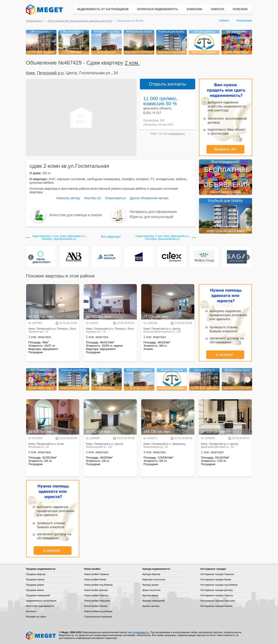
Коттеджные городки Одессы (217, 595)
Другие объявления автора (149, 198)
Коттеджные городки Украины (217, 574)
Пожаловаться (115, 198)
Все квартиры (111, 237)
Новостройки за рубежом (98, 611)
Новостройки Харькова (97, 601)
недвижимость (177, 134)
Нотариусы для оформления (153, 212)
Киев (30, 73)
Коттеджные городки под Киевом (219, 585)
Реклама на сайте (36, 617)
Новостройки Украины (97, 574)
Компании (194, 9)
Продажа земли (35, 590)
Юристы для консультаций (152, 217)
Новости (217, 9)
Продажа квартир (36, 574)
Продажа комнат (35, 579)
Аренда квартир (151, 574)
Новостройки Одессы (96, 595)
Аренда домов (150, 585)
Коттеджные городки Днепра (217, 590)
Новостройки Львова (96, 606)
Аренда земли (150, 595)
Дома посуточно (151, 590)
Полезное (240, 9)
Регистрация (244, 21)
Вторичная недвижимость (158, 9)
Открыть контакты (168, 84)
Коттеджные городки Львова (216, 606)
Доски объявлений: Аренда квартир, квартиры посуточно (80, 21)
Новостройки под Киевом (98, 585)
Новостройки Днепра (96, 590)
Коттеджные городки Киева (216, 579)
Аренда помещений (153, 601)
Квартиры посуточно (154, 579)
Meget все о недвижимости (41, 636)
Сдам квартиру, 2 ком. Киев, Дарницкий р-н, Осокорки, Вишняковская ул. (162, 238)
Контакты (31, 611)
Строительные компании (98, 617)
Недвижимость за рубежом (41, 601)
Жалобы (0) (93, 198)
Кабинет (224, 21)
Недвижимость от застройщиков (103, 9)
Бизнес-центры (151, 606)
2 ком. (132, 63)
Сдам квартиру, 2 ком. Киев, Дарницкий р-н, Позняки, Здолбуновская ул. (59, 238)
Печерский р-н (50, 73)
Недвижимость (34, 21)
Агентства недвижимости (40, 606)
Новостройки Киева (95, 579)
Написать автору (68, 198)
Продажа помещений (38, 595)
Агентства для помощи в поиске (76, 215)
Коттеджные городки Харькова (218, 601)
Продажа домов (35, 585)
